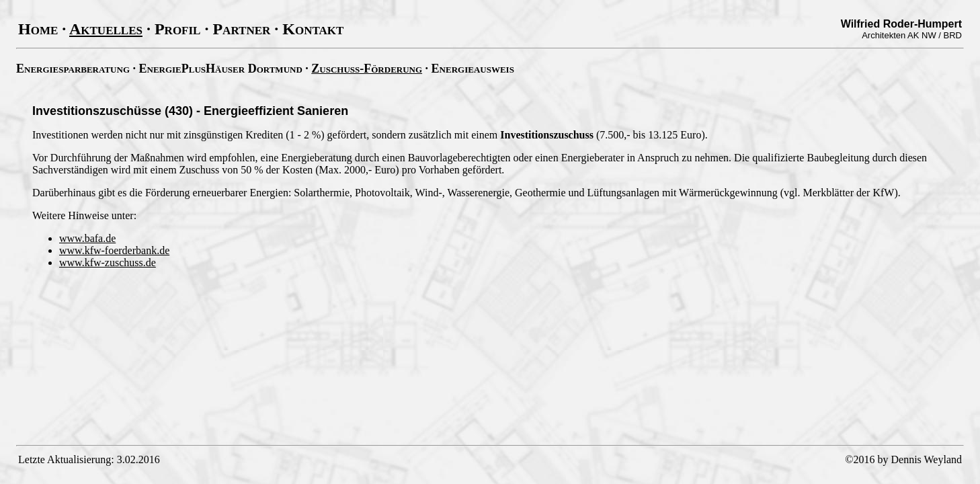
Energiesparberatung (73, 69)
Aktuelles (106, 29)
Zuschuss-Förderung (367, 69)
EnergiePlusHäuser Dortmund (221, 69)
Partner (241, 29)
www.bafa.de (87, 238)
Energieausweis (473, 69)
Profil (178, 29)
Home (38, 29)
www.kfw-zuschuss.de (108, 263)
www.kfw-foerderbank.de (114, 250)
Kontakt (313, 29)
